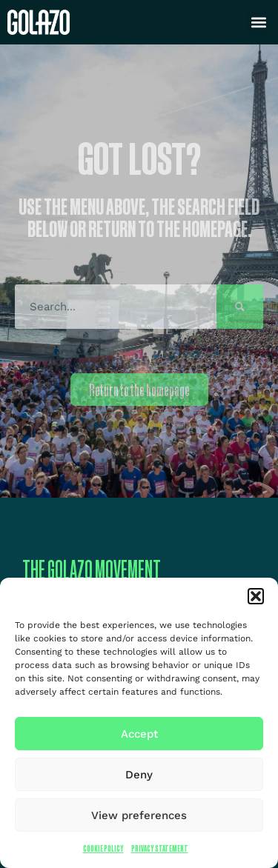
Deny (139, 775)
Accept (139, 734)
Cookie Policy (103, 848)
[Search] (240, 307)
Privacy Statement (160, 848)
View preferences (139, 815)
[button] (256, 596)
